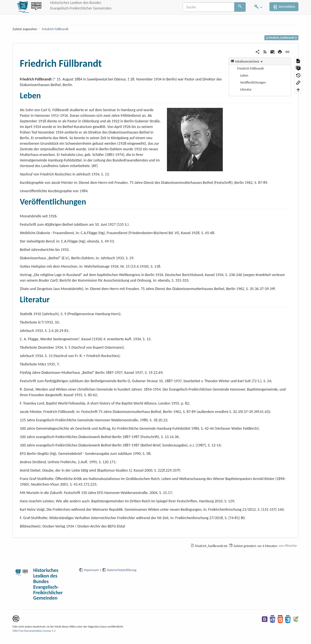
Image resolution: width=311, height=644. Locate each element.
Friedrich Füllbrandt (55, 29)
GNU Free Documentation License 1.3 (34, 631)
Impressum (91, 570)
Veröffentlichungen (253, 82)
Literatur (246, 89)
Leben (244, 75)
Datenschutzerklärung (122, 570)
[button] (258, 7)
